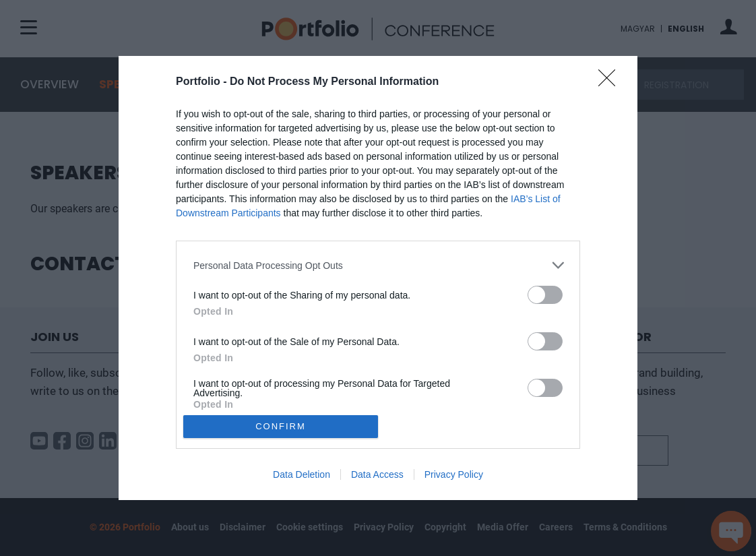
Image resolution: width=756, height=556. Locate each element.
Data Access (377, 474)
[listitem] (378, 265)
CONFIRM (281, 426)
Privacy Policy (454, 474)
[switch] (545, 295)
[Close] (611, 82)
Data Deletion (302, 474)
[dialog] (378, 278)
